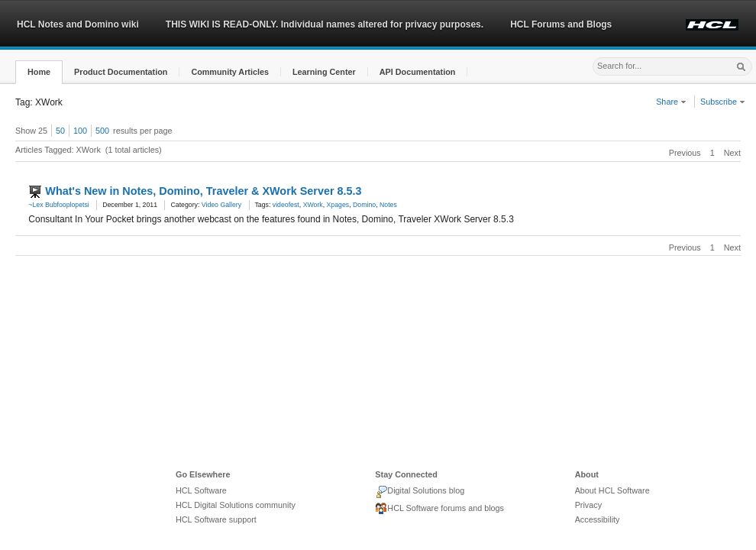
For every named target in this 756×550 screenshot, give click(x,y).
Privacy (588, 505)
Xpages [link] (338, 205)
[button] (39, 72)
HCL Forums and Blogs (561, 24)
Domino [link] (364, 205)
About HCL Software (612, 490)
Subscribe (723, 102)
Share (671, 102)
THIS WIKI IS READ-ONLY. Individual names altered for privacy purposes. (325, 24)
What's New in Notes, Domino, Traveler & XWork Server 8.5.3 (203, 191)
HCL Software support (216, 519)
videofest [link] (286, 205)
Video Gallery (221, 205)
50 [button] (60, 131)
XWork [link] (313, 205)
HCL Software (201, 490)
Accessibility (598, 519)
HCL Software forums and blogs (439, 509)
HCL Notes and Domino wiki (78, 24)
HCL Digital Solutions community (236, 505)
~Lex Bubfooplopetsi (58, 205)
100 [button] (80, 131)
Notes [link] (388, 205)
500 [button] (102, 131)
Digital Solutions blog (420, 492)
